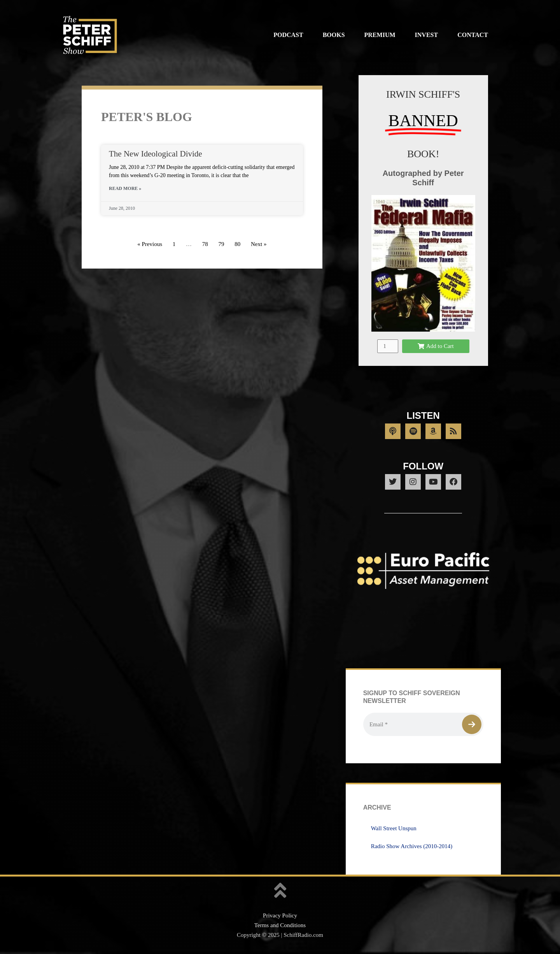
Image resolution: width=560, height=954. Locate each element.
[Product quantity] (388, 346)
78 (205, 244)
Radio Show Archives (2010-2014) (412, 846)
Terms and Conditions (280, 925)
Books (334, 35)
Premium (380, 35)
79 (221, 244)
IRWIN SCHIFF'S (423, 94)
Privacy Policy (280, 915)
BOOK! (423, 154)
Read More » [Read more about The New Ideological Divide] (125, 188)
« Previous (150, 244)
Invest (427, 35)
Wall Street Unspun (394, 828)
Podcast (288, 35)
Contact (473, 35)
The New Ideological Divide (156, 154)
